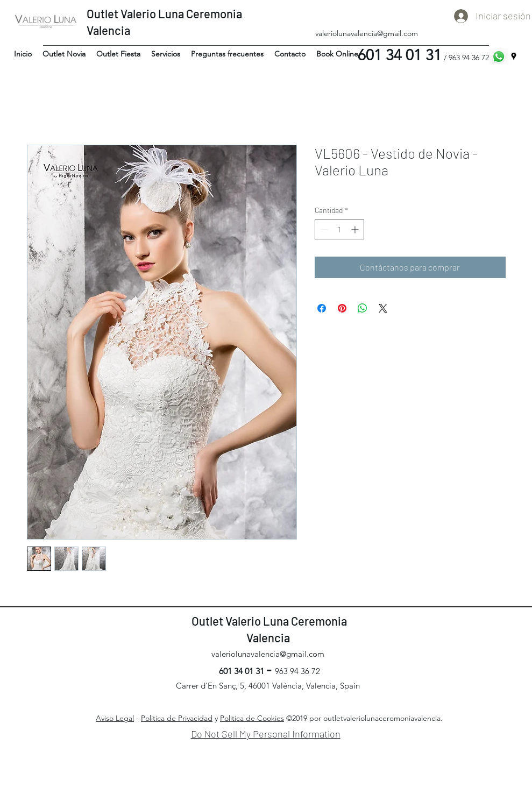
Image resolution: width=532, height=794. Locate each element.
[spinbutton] (339, 229)
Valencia (109, 30)
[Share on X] (383, 308)
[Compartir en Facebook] (322, 308)
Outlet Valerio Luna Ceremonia (164, 13)
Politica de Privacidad (177, 718)
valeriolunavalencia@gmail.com (367, 33)
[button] (64, 54)
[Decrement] (323, 229)
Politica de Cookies (252, 718)
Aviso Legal (115, 718)
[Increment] (356, 229)
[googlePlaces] (514, 56)
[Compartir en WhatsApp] (363, 308)
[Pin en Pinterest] (342, 308)
